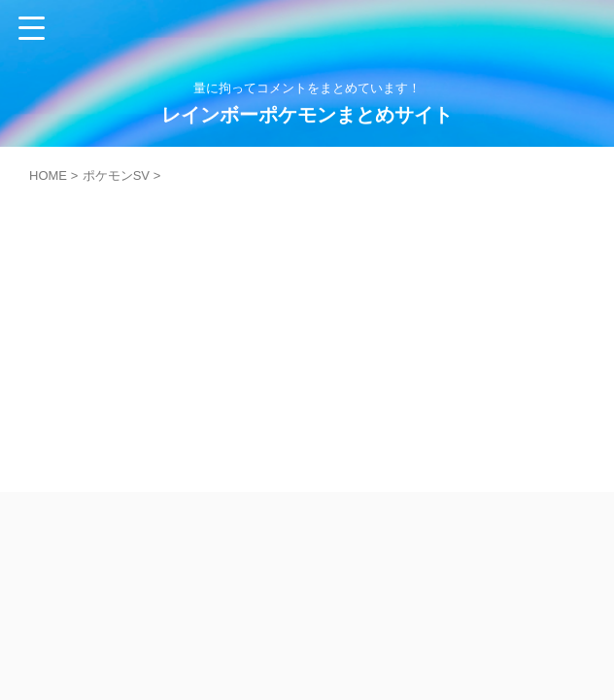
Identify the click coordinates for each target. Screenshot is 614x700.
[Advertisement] (307, 329)
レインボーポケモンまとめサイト (307, 115)
